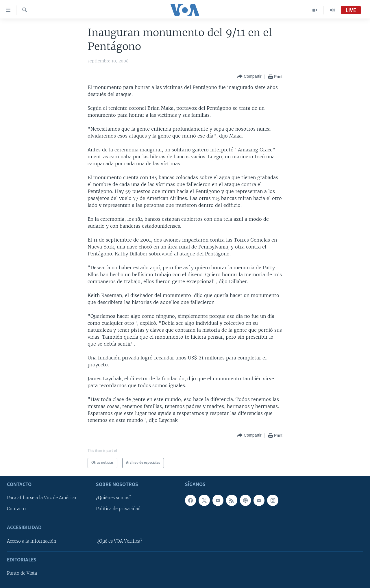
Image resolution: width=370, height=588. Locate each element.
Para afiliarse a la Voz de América (41, 498)
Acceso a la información (32, 541)
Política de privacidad (118, 509)
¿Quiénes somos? (114, 498)
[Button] (249, 77)
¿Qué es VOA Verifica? (120, 541)
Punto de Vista (22, 573)
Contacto (16, 509)
